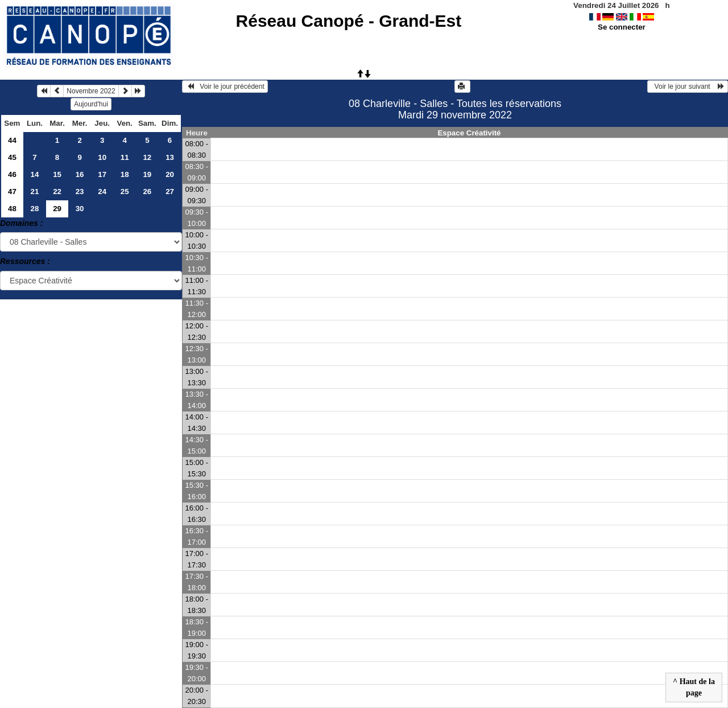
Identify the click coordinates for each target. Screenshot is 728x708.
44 (12, 140)
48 (12, 209)
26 (147, 192)
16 (80, 174)
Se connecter (622, 27)
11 (125, 157)
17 (102, 174)
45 (12, 157)
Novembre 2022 (91, 91)
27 (170, 192)
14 (35, 174)
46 (12, 174)
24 (102, 192)
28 (35, 209)
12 (147, 157)
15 (57, 174)
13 (170, 157)
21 (35, 192)
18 (125, 174)
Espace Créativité (469, 133)
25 (125, 192)
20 (170, 174)
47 (12, 192)
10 (102, 157)
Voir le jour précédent (225, 87)
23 (80, 192)
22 (57, 192)
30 (80, 209)
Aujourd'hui (91, 104)
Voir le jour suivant (688, 87)
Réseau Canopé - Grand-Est (349, 21)
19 (147, 174)
